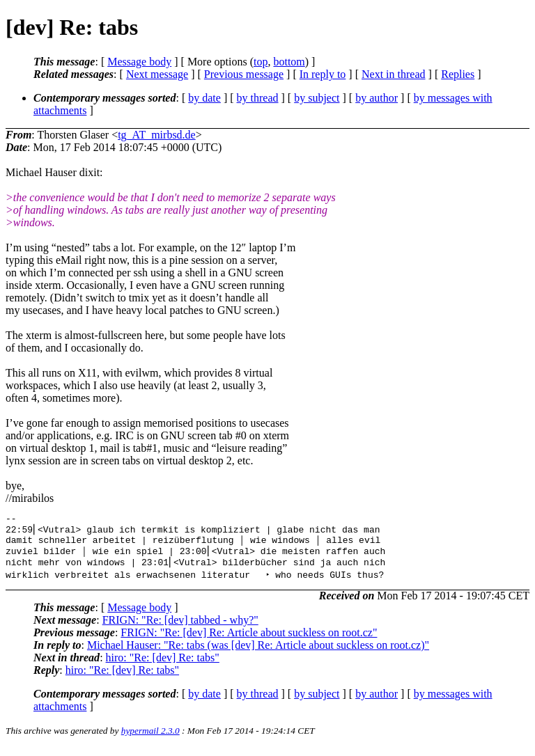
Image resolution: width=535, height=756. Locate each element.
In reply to (323, 74)
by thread (258, 98)
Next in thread (394, 74)
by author (377, 98)
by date (204, 98)
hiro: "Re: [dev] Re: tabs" (163, 666)
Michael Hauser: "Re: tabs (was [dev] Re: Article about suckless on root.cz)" (258, 653)
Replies (458, 74)
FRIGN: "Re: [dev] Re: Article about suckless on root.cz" (249, 641)
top (261, 62)
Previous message (244, 74)
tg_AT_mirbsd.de (157, 135)
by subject (317, 98)
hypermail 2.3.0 (150, 739)
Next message (157, 74)
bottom (289, 62)
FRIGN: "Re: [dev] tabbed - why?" (180, 628)
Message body (139, 62)
